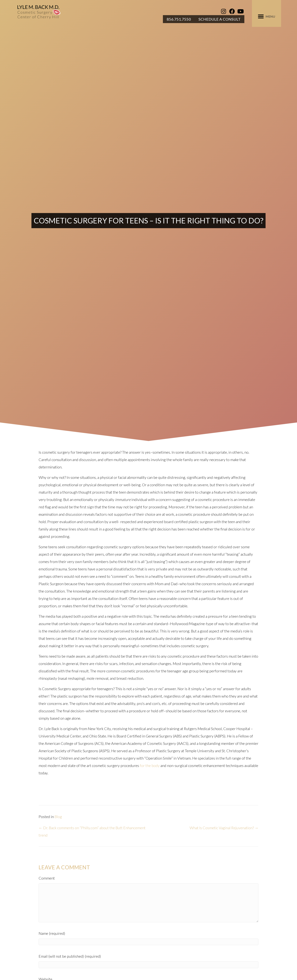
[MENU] (267, 16)
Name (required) (52, 933)
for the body (150, 765)
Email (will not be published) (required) (70, 956)
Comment (47, 878)
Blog (58, 817)
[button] (224, 11)
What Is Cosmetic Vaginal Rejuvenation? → (224, 828)
